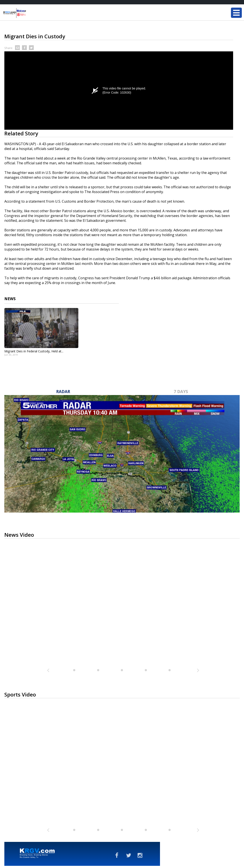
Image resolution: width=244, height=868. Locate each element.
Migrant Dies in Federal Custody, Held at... (34, 351)
